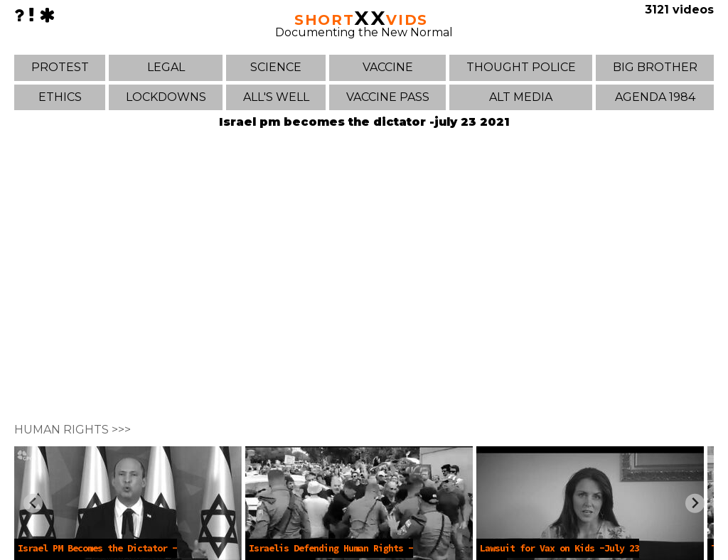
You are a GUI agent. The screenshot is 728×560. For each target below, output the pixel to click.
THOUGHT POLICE (521, 67)
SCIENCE (276, 67)
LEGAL (166, 67)
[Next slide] (695, 504)
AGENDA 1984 (655, 97)
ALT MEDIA (521, 97)
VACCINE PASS (388, 97)
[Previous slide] (33, 504)
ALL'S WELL (276, 97)
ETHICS (60, 97)
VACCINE (388, 67)
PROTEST (60, 67)
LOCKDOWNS (166, 97)
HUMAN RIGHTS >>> (73, 430)
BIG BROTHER (655, 67)
